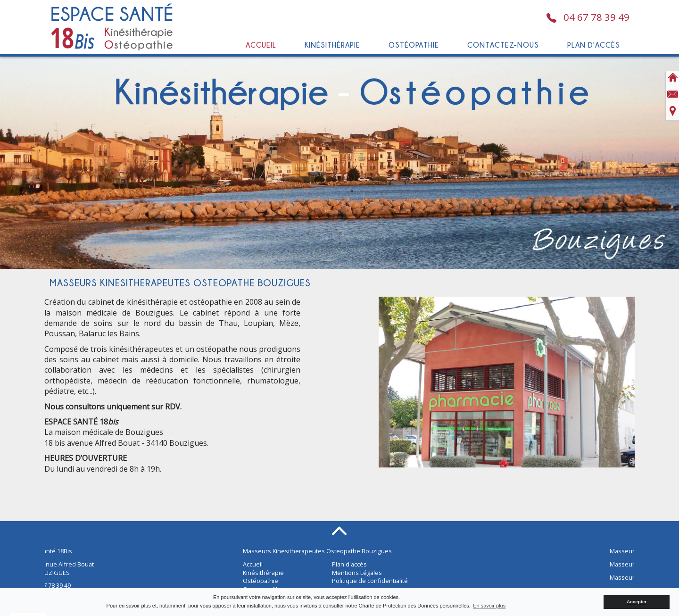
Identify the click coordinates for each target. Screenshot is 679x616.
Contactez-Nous (503, 45)
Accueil (261, 45)
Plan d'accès (594, 45)
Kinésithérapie (332, 45)
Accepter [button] (637, 602)
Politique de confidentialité (370, 581)
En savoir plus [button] (489, 606)
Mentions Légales (357, 573)
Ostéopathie (414, 45)
